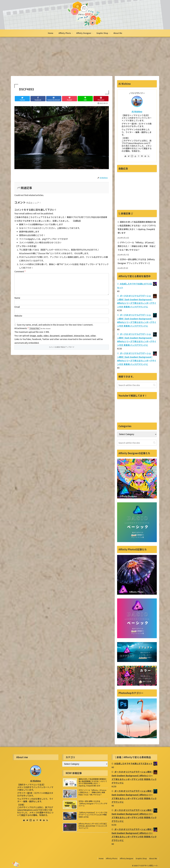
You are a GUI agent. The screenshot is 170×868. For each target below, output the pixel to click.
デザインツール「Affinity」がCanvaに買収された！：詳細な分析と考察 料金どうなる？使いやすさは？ (137, 246)
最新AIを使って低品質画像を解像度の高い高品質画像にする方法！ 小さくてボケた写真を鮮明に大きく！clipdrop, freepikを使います (137, 227)
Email (17, 311)
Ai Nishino (137, 111)
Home (101, 858)
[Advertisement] (85, 57)
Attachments (22, 332)
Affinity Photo (112, 858)
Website (18, 319)
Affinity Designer (127, 858)
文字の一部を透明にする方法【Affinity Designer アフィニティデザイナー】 (136, 261)
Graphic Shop (141, 858)
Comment (20, 271)
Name (17, 302)
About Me (153, 858)
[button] (154, 385)
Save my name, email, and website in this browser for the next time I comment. (55, 328)
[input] (137, 385)
